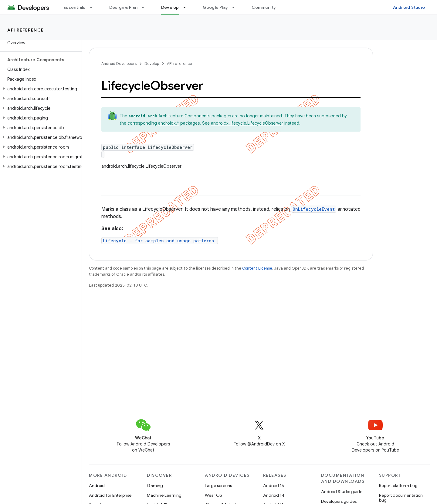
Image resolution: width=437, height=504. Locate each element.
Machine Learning (164, 495)
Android (97, 486)
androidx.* (169, 123)
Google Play (215, 7)
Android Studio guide (342, 492)
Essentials (75, 7)
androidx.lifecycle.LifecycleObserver (247, 123)
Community (264, 7)
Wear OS (213, 495)
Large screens (218, 486)
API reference (26, 30)
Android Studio (409, 7)
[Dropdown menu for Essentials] (94, 7)
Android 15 (274, 486)
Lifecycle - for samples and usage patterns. (160, 241)
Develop (152, 64)
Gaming (155, 486)
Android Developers (119, 64)
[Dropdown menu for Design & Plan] (146, 7)
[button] (40, 89)
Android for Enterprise (110, 495)
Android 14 (274, 495)
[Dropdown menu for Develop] (187, 7)
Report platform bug (398, 486)
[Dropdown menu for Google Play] (236, 7)
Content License (257, 268)
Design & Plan (123, 7)
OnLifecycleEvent (314, 209)
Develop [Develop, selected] (170, 7)
